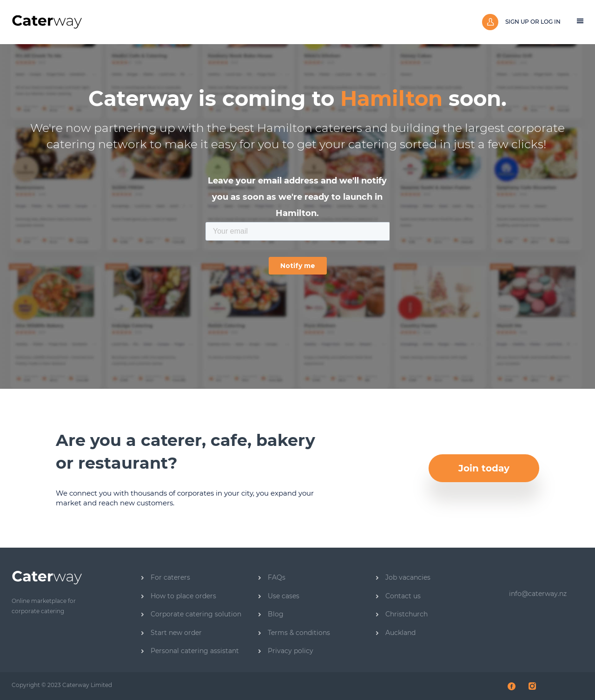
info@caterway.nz (538, 594)
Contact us (398, 596)
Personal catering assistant (190, 651)
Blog (271, 614)
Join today (484, 468)
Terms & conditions (294, 633)
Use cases (279, 596)
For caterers (166, 577)
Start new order (172, 633)
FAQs (272, 577)
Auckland (396, 633)
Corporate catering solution (191, 614)
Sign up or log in (521, 22)
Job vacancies (403, 577)
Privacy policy (286, 651)
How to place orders (179, 596)
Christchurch (402, 614)
